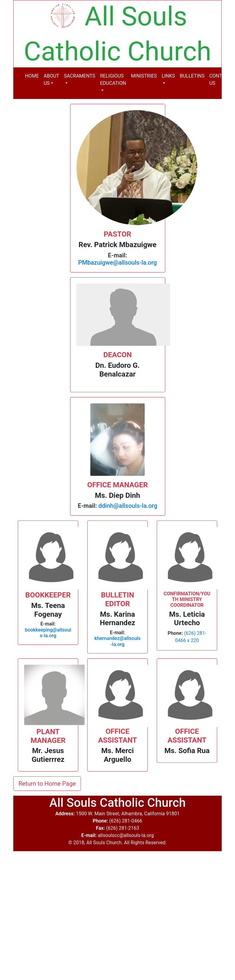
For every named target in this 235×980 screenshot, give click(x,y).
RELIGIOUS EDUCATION (113, 80)
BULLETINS (192, 76)
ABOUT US (51, 80)
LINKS (168, 76)
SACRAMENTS (80, 76)
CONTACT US (220, 80)
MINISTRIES (144, 76)
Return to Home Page (47, 784)
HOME (32, 76)
